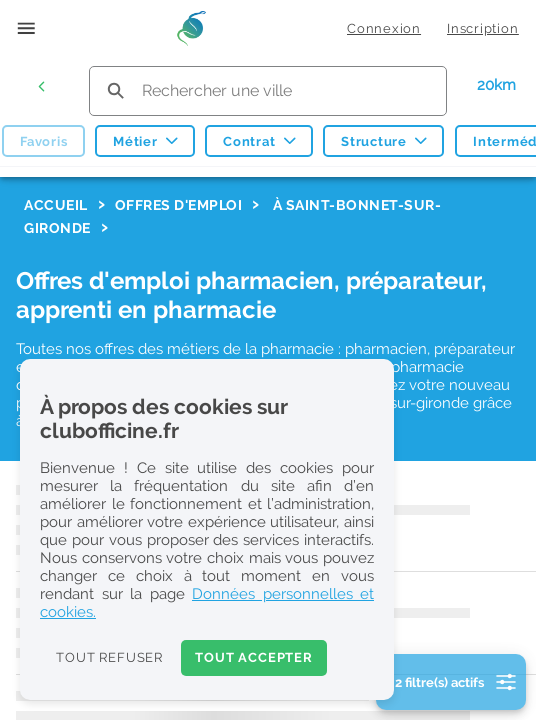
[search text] (267, 90)
